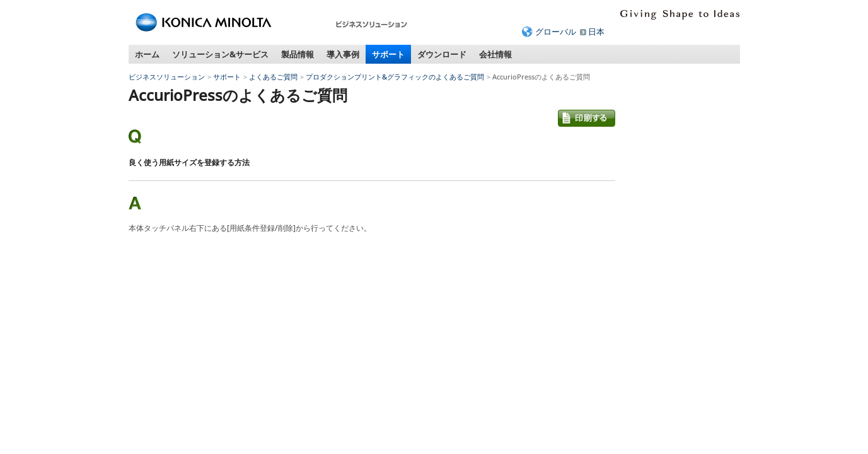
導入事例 (343, 54)
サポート (388, 54)
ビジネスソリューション (167, 77)
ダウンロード (442, 54)
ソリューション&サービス (220, 54)
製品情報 (298, 54)
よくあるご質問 (273, 77)
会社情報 (495, 54)
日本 (596, 32)
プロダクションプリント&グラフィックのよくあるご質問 (395, 77)
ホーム (147, 54)
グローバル (556, 32)
